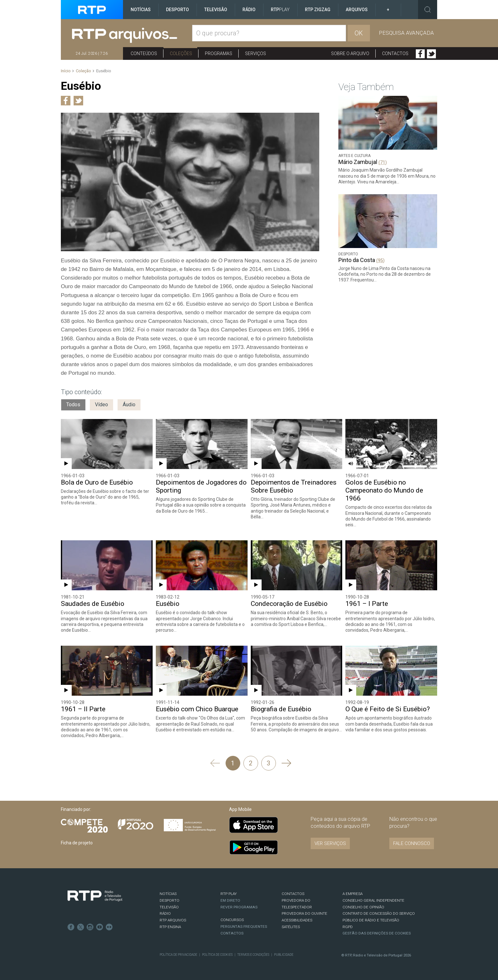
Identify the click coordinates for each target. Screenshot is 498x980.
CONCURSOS (232, 920)
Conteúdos (144, 53)
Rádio (249, 10)
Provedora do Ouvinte (304, 913)
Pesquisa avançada (406, 33)
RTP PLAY (229, 894)
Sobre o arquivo (350, 53)
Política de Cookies (217, 955)
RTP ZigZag (318, 10)
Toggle (428, 10)
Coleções (181, 53)
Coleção (83, 71)
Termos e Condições (253, 955)
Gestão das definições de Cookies (377, 933)
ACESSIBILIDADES (297, 920)
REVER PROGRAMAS (239, 907)
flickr (109, 927)
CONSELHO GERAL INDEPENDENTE (373, 900)
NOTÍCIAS (168, 894)
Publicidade (284, 955)
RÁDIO (165, 913)
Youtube (100, 927)
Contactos (395, 53)
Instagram (90, 927)
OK (359, 33)
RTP (280, 10)
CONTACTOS (293, 894)
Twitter (431, 54)
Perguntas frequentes (244, 927)
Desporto (177, 10)
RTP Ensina (170, 927)
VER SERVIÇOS (330, 843)
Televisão (216, 10)
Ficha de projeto (77, 843)
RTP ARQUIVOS (173, 920)
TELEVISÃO (169, 907)
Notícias (141, 10)
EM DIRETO (230, 900)
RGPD (348, 927)
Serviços (256, 53)
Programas (219, 53)
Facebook (420, 54)
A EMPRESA (353, 894)
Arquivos (357, 10)
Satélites (291, 927)
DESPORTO (170, 900)
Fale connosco (412, 843)
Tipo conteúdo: (81, 392)
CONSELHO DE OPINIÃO (363, 907)
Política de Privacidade (178, 955)
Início (66, 71)
